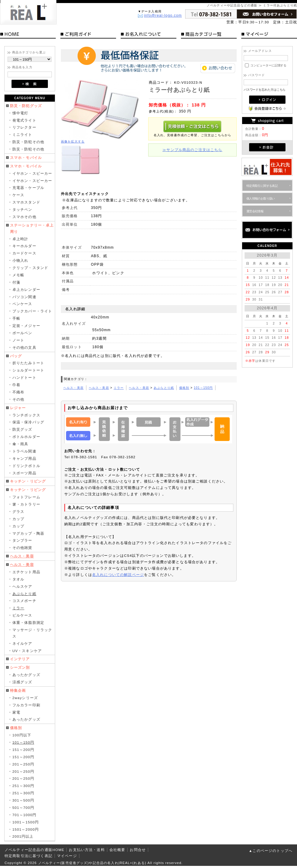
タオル (18, 579)
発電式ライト (24, 120)
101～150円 (23, 742)
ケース (18, 195)
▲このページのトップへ (271, 851)
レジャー (18, 408)
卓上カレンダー (26, 289)
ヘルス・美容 (22, 556)
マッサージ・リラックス (32, 633)
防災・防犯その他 (28, 142)
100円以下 (22, 735)
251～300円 (23, 786)
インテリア (20, 659)
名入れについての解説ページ (118, 575)
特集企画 (18, 690)
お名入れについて (148, 35)
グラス (18, 511)
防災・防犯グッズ (26, 106)
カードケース (24, 253)
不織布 (18, 392)
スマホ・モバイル (26, 158)
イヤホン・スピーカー (32, 173)
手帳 (16, 318)
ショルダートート (28, 370)
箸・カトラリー (26, 504)
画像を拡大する (73, 141)
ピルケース (22, 615)
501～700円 (23, 807)
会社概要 (117, 850)
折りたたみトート (28, 363)
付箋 (16, 282)
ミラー (18, 608)
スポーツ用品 (24, 473)
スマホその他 (24, 217)
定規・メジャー (26, 326)
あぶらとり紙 (24, 594)
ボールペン (22, 333)
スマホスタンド (26, 202)
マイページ (269, 35)
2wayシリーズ (25, 698)
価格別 (16, 728)
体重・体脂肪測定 (28, 622)
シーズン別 (20, 667)
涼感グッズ (22, 682)
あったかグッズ (26, 675)
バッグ (16, 356)
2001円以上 (23, 836)
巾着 (16, 385)
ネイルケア (22, 643)
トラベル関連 (24, 451)
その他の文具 (24, 347)
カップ (18, 519)
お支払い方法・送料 (87, 850)
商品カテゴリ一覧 (209, 35)
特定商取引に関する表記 (262, 186)
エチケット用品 (26, 572)
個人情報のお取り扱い (261, 198)
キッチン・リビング (28, 481)
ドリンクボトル (26, 466)
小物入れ (20, 260)
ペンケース (22, 304)
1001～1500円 (26, 822)
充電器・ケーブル (28, 188)
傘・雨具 (20, 444)
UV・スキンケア (27, 651)
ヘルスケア (22, 586)
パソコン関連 (24, 297)
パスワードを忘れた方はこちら (265, 90)
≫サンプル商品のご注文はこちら (192, 150)
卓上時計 (20, 239)
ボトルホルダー (26, 437)
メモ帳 (18, 275)
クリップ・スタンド (30, 268)
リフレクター (24, 127)
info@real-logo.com (163, 15)
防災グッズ (22, 429)
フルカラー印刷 (26, 705)
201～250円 (23, 764)
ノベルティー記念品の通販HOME (34, 850)
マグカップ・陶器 (28, 533)
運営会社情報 (255, 211)
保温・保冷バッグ (28, 422)
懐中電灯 (20, 113)
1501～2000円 (26, 829)
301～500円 (23, 800)
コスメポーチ (24, 601)
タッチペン (22, 209)
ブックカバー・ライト (32, 311)
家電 (16, 712)
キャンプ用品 (24, 458)
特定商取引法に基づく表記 (28, 856)
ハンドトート (24, 377)
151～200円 (23, 750)
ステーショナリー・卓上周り (32, 228)
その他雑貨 (22, 548)
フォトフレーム (26, 497)
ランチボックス (26, 415)
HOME (28, 35)
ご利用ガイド (88, 35)
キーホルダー (24, 246)
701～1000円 (25, 815)
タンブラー (22, 540)
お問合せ (138, 850)
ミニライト (22, 135)
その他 (18, 399)
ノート (18, 340)
